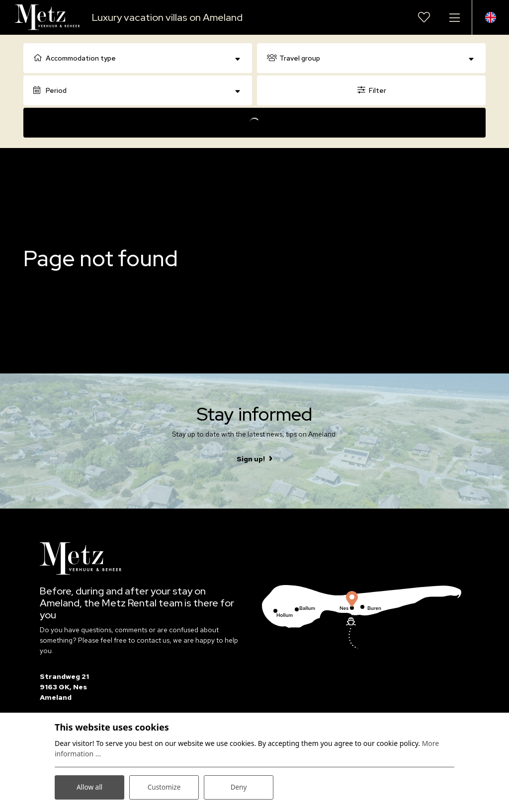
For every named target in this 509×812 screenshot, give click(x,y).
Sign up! (251, 459)
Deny (239, 786)
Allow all (89, 786)
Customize (164, 786)
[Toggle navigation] (454, 17)
